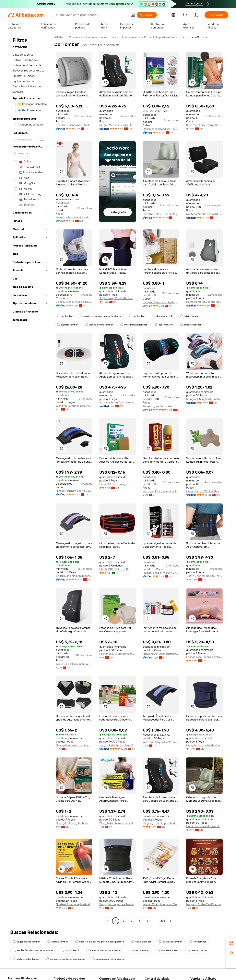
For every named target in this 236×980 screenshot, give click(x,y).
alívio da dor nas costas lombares (101, 316)
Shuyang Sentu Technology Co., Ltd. (118, 402)
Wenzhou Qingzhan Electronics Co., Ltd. (74, 406)
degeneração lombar (26, 942)
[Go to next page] (171, 921)
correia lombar (58, 942)
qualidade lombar (170, 942)
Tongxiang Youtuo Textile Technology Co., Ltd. (161, 406)
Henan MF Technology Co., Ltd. (118, 484)
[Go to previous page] (108, 921)
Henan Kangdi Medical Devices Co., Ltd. (161, 129)
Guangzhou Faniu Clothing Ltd (74, 745)
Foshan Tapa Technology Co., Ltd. (204, 657)
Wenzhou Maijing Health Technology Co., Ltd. (161, 742)
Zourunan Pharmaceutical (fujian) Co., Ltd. (161, 491)
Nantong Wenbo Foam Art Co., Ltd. (204, 214)
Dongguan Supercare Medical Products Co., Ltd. (118, 904)
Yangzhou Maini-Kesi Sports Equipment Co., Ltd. (74, 217)
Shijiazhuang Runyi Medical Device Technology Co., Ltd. (118, 298)
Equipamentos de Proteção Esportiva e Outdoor (151, 37)
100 (163, 921)
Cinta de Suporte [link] (197, 37)
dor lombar (65, 316)
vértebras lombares (26, 959)
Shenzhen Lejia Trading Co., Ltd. (204, 125)
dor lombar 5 (164, 325)
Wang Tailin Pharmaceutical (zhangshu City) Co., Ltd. (118, 823)
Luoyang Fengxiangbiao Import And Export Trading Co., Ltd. (161, 302)
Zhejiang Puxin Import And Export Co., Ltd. (161, 823)
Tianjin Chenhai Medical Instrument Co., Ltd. (204, 576)
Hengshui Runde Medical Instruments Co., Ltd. (204, 745)
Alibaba (59, 37)
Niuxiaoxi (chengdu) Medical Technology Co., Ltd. (74, 904)
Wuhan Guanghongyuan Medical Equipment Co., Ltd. (161, 904)
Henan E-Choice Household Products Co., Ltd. (204, 826)
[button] (231, 963)
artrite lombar (190, 316)
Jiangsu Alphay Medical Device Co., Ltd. (74, 302)
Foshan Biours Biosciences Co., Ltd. (118, 654)
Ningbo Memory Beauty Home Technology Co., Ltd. (118, 125)
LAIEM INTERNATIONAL (114, 569)
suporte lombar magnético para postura (100, 942)
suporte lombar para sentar (104, 950)
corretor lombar (196, 950)
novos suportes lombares (108, 959)
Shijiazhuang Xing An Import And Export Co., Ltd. (74, 576)
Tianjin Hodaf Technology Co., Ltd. (118, 745)
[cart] (185, 16)
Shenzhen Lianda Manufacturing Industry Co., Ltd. (74, 125)
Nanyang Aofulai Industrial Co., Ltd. (161, 654)
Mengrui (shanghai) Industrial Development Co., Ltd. (204, 399)
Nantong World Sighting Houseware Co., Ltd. (204, 302)
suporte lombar (67, 325)
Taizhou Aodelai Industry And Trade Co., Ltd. (74, 664)
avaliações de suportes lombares (33, 950)
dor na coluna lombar (99, 325)
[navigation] (30, 479)
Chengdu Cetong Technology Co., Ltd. (74, 823)
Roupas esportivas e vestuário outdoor (93, 37)
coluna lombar (141, 942)
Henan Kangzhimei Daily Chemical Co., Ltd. (161, 573)
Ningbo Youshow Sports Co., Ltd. (74, 491)
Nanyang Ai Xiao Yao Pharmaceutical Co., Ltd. (204, 904)
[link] (231, 943)
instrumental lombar (134, 325)
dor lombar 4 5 (162, 316)
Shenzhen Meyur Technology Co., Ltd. (161, 214)
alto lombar (198, 942)
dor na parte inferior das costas (65, 959)
